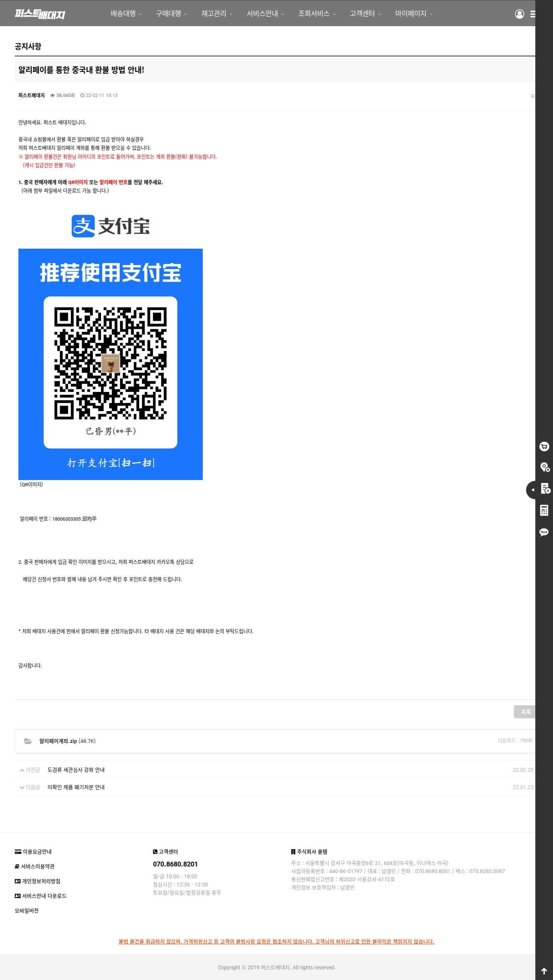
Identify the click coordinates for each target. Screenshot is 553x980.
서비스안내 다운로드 (41, 896)
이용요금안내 (33, 851)
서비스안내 (262, 13)
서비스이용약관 (35, 866)
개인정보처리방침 (38, 881)
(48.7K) (68, 741)
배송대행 (123, 13)
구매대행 (168, 13)
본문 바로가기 (0, 0)
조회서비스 (314, 13)
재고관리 (214, 13)
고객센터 (362, 13)
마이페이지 (411, 13)
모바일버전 (27, 910)
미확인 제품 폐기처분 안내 (76, 787)
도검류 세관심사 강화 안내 (76, 769)
